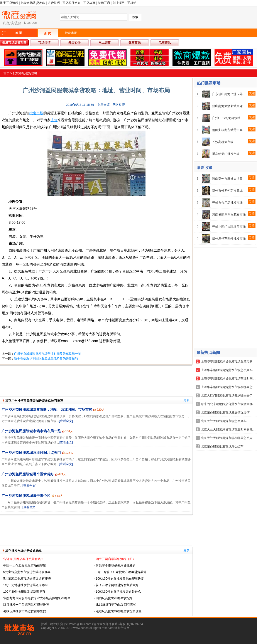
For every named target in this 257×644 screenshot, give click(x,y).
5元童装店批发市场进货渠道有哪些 (27, 578)
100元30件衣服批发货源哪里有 (24, 592)
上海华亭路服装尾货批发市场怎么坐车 (227, 370)
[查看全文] (66, 421)
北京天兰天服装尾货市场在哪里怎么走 (227, 438)
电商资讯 (165, 42)
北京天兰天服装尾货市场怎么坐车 (224, 421)
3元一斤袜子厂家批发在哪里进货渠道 (121, 572)
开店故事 (89, 3)
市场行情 (44, 42)
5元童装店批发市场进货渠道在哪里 (27, 572)
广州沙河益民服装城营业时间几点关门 (31, 453)
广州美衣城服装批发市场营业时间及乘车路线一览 (47, 354)
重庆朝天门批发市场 (226, 154)
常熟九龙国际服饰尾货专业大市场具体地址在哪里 (37, 598)
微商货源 (135, 42)
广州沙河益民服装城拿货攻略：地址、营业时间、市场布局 (47, 409)
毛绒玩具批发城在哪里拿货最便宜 (119, 611)
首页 (7, 73)
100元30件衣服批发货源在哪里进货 (120, 578)
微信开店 (104, 3)
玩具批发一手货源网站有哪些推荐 (26, 605)
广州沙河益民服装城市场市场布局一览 (31, 431)
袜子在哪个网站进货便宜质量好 (117, 585)
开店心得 (74, 42)
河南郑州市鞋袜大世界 (227, 179)
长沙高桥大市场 (223, 142)
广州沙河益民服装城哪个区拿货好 (28, 474)
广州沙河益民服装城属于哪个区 (26, 496)
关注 (252, 93)
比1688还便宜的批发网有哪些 (116, 605)
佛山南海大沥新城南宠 (227, 106)
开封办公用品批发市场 (227, 203)
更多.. (187, 400)
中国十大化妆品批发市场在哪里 (25, 565)
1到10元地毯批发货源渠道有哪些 (26, 585)
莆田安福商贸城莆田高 (227, 130)
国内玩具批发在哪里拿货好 (114, 598)
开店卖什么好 (71, 3)
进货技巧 (54, 3)
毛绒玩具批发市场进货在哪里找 (25, 611)
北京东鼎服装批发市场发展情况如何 (225, 412)
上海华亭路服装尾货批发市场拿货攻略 (227, 362)
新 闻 (48, 33)
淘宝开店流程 (9, 3)
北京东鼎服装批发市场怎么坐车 (222, 446)
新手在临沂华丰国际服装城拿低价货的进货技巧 (46, 358)
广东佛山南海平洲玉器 (227, 94)
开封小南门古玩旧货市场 (229, 227)
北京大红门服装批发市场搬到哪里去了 (227, 395)
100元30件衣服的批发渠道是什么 (118, 592)
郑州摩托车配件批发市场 (229, 239)
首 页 (19, 33)
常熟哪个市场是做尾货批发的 (116, 565)
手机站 (132, 3)
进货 (54, 120)
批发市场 (71, 33)
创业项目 (119, 3)
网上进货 (105, 42)
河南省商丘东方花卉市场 (229, 215)
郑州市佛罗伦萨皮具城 (227, 191)
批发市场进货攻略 (33, 3)
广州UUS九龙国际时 (226, 118)
